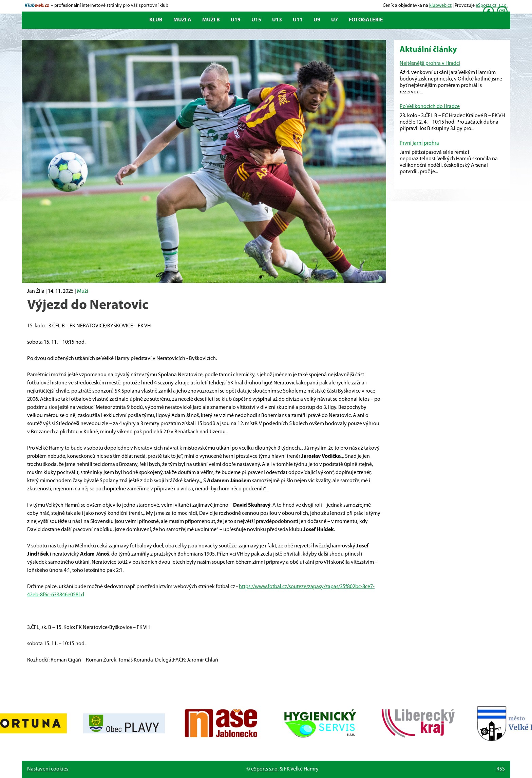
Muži (83, 291)
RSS (501, 769)
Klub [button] (156, 20)
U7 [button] (335, 20)
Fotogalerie (366, 20)
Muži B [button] (211, 20)
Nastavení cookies (48, 769)
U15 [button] (256, 20)
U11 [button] (298, 20)
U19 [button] (236, 20)
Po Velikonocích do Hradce (430, 107)
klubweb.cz (440, 6)
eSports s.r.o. (265, 769)
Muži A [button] (182, 20)
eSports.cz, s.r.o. (492, 6)
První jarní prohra (419, 143)
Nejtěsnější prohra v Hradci (430, 64)
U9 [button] (317, 20)
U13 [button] (277, 20)
